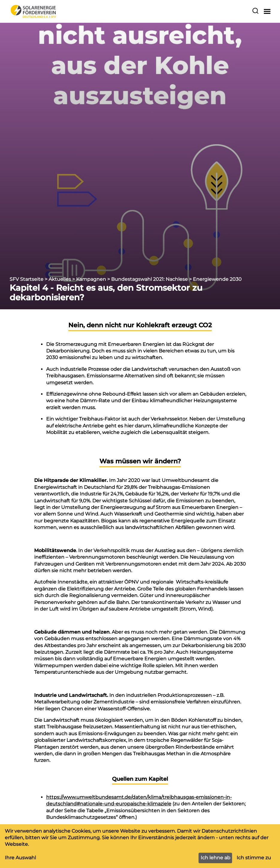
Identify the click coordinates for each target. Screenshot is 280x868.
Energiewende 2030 (217, 279)
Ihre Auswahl (20, 858)
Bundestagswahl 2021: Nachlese (149, 279)
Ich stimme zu (254, 858)
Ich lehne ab (215, 858)
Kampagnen (91, 279)
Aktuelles (60, 279)
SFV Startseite (27, 279)
